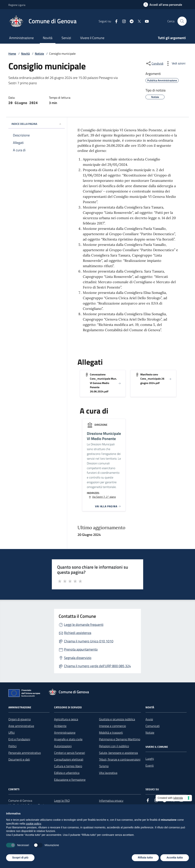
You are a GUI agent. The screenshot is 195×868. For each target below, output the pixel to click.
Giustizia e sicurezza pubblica (117, 719)
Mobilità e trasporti (111, 733)
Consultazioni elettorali (69, 759)
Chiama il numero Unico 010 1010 (89, 641)
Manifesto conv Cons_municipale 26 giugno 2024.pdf (152, 379)
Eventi (150, 765)
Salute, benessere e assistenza (118, 753)
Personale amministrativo (25, 753)
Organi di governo (20, 719)
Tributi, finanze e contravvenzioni (120, 759)
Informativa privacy (111, 801)
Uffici (12, 733)
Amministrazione (21, 38)
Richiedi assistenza (78, 633)
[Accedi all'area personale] (163, 5)
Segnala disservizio (78, 658)
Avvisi (149, 719)
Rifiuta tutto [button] (145, 858)
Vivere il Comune (92, 38)
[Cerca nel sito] (182, 21)
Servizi (66, 38)
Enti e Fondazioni (19, 739)
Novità (48, 38)
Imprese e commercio (112, 726)
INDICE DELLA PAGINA (37, 124)
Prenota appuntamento (81, 649)
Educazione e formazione (70, 780)
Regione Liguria (17, 5)
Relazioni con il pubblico (114, 746)
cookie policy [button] (34, 824)
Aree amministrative (21, 726)
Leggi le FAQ (62, 801)
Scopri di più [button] (20, 858)
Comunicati (153, 726)
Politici (12, 746)
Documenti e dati (19, 759)
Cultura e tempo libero (68, 766)
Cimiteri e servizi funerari (70, 753)
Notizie (39, 54)
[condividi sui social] (154, 63)
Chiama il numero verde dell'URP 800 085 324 (97, 666)
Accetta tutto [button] (175, 858)
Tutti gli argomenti (172, 38)
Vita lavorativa (108, 773)
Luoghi (150, 759)
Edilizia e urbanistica (67, 773)
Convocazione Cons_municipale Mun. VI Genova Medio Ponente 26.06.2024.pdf (103, 383)
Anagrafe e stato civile (68, 739)
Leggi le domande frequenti (84, 625)
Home (12, 54)
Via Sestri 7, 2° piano (104, 497)
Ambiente (60, 726)
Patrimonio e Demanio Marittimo (120, 739)
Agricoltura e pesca (66, 719)
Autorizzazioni (63, 746)
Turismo (104, 766)
